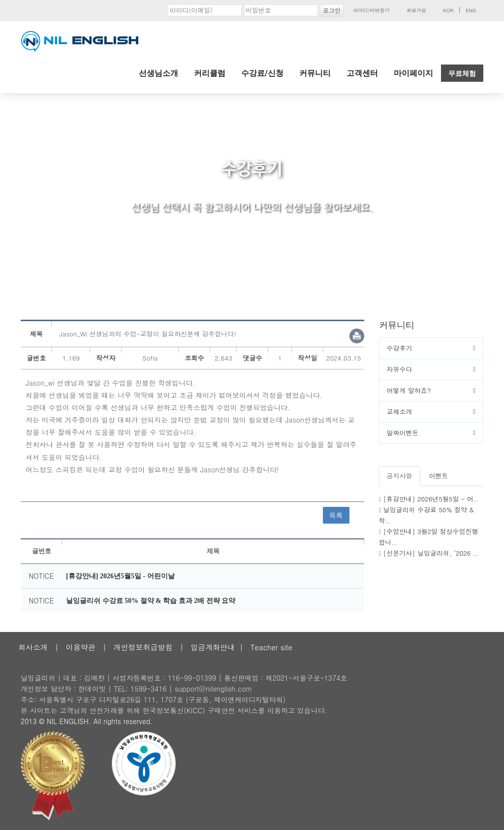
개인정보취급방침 (143, 647)
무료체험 (462, 73)
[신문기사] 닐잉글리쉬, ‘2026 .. (431, 553)
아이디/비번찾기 (371, 10)
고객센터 (362, 73)
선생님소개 (158, 73)
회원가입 (416, 10)
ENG (471, 10)
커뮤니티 (315, 73)
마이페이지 (413, 73)
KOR (448, 10)
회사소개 (33, 647)
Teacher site (271, 647)
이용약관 (81, 647)
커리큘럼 (210, 73)
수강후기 (400, 348)
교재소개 (400, 412)
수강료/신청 (262, 73)
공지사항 (400, 476)
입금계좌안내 (213, 647)
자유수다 (400, 369)
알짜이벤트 (403, 433)
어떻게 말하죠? (409, 390)
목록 (336, 515)
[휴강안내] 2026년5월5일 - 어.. (431, 499)
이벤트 (439, 476)
